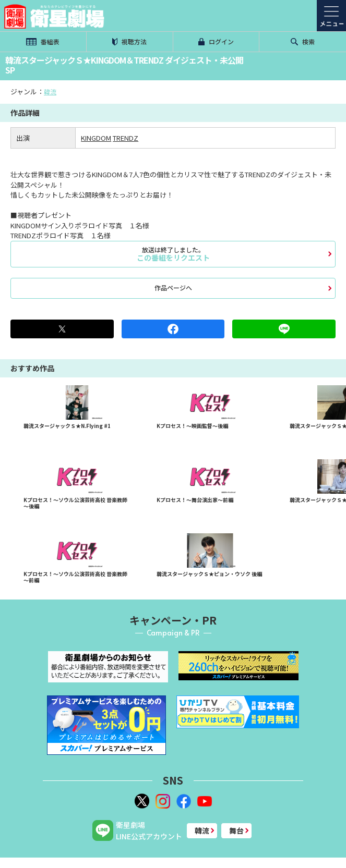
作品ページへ (173, 288)
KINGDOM (96, 138)
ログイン (216, 41)
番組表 (43, 41)
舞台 (236, 830)
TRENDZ (126, 138)
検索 (303, 41)
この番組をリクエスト (173, 254)
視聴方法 (129, 41)
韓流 (50, 91)
